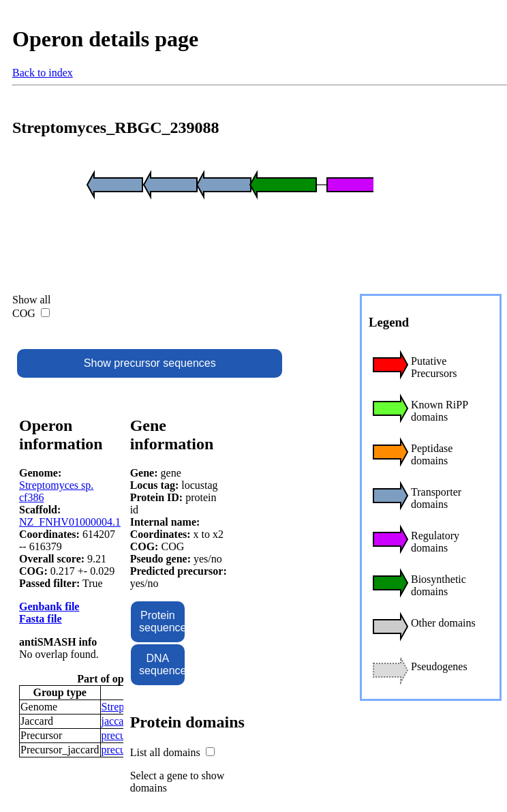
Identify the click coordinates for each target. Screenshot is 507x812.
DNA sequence (162, 664)
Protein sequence (162, 621)
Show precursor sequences (150, 363)
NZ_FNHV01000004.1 (70, 522)
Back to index (43, 73)
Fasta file (41, 619)
